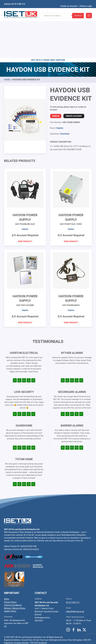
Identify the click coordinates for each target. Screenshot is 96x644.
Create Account (74, 74)
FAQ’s (7, 557)
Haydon (60, 86)
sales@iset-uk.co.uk (75, 570)
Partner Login (86, 2)
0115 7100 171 (73, 561)
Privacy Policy (10, 560)
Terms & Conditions (13, 563)
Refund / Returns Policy (15, 566)
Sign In (56, 74)
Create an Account (69, 2)
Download (65, 92)
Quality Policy (10, 569)
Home (7, 38)
